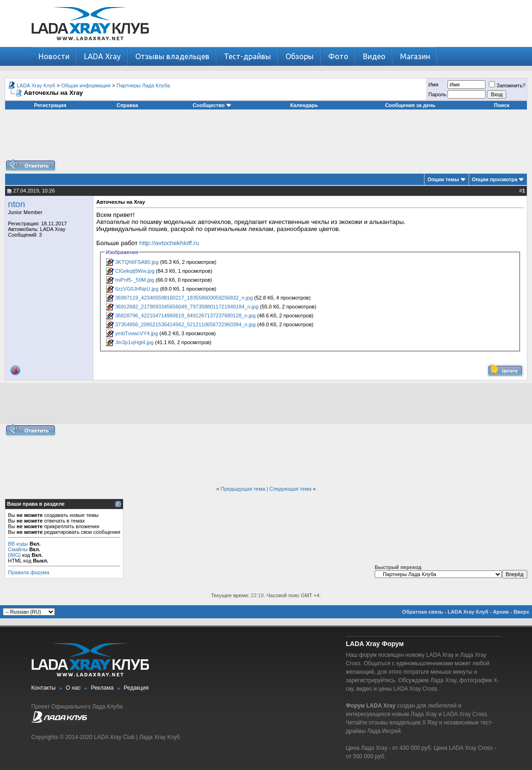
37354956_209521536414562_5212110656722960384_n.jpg (185, 324)
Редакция (136, 688)
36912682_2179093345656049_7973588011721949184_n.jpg (187, 307)
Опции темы (443, 179)
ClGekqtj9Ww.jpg (135, 271)
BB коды (18, 544)
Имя (433, 85)
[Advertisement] (266, 138)
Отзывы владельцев (172, 56)
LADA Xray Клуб (36, 85)
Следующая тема (290, 489)
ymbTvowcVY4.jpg (136, 333)
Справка (127, 105)
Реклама (102, 688)
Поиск (502, 105)
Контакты (44, 688)
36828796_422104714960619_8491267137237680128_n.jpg (185, 316)
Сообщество (212, 105)
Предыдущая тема (243, 489)
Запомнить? (507, 85)
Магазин (415, 56)
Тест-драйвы (247, 56)
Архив (501, 612)
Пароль (437, 94)
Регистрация (50, 105)
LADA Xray (102, 56)
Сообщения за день (410, 105)
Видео (374, 56)
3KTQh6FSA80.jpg (137, 262)
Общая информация (86, 85)
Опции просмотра (495, 179)
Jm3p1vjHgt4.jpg (134, 342)
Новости (54, 56)
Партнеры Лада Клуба (143, 85)
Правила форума (29, 572)
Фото (338, 56)
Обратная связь (422, 612)
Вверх (521, 612)
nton (16, 204)
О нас (73, 688)
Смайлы (18, 549)
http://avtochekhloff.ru (169, 243)
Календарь (304, 105)
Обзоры (300, 56)
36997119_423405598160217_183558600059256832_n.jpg (184, 298)
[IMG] (14, 555)
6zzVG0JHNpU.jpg (137, 289)
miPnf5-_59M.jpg (135, 280)
